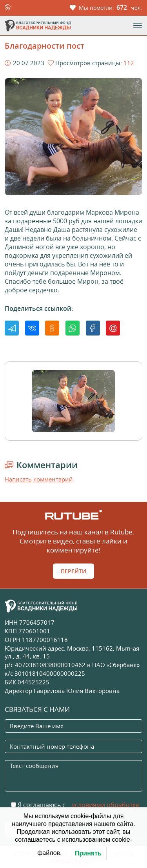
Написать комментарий (39, 479)
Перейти (73, 571)
